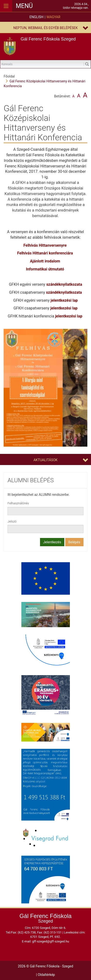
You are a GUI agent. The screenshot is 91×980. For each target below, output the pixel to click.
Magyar (53, 17)
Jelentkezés (52, 542)
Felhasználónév (18, 503)
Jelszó (12, 521)
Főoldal (9, 76)
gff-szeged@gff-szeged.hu (50, 941)
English (36, 17)
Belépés (74, 542)
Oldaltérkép (46, 975)
